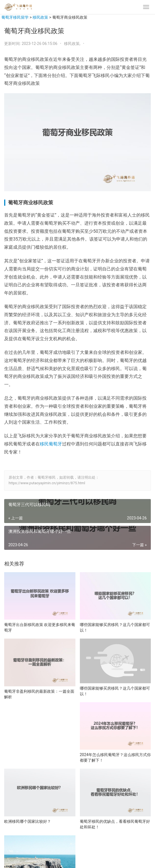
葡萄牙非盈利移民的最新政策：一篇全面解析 (39, 694)
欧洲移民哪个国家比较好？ (28, 821)
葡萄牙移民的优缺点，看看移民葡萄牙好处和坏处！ (115, 824)
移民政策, (73, 44)
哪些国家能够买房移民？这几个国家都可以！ (115, 627)
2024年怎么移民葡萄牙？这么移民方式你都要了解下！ (115, 757)
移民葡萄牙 (51, 444)
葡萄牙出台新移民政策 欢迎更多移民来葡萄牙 (40, 627)
